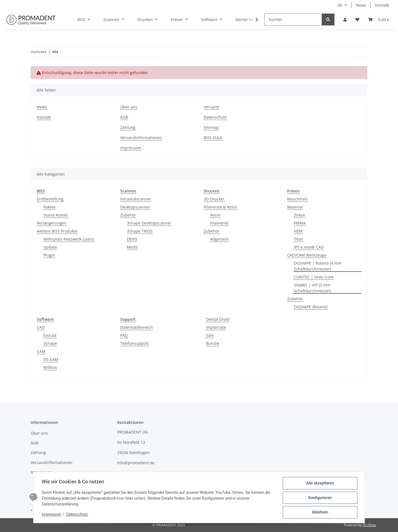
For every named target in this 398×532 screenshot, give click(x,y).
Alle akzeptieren (319, 484)
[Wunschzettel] (357, 19)
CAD (41, 327)
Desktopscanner (135, 207)
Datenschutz (215, 117)
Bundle (213, 343)
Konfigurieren (319, 498)
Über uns (129, 107)
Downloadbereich (137, 327)
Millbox (50, 367)
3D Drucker (214, 199)
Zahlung (128, 127)
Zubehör (128, 215)
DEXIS (132, 239)
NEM (298, 231)
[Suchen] (293, 19)
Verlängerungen (52, 223)
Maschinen (297, 199)
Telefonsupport (134, 343)
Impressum (131, 148)
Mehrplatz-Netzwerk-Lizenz (69, 239)
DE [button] (340, 5)
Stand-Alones (56, 215)
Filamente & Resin (220, 207)
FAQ (124, 335)
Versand (211, 107)
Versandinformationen (141, 138)
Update (50, 247)
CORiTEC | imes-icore (314, 277)
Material (295, 207)
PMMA (300, 223)
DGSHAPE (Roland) (311, 307)
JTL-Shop (369, 525)
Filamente (219, 223)
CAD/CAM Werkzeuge (307, 255)
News (361, 5)
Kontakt (382, 5)
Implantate (216, 327)
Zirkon (300, 215)
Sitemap (211, 127)
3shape (50, 343)
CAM (41, 351)
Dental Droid (218, 319)
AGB (124, 117)
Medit (132, 247)
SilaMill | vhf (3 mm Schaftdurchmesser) (312, 288)
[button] (345, 19)
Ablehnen (319, 512)
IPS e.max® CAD (309, 247)
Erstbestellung (50, 199)
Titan (298, 239)
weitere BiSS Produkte (57, 231)
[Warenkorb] (379, 19)
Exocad (50, 335)
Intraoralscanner (136, 199)
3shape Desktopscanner (149, 223)
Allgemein (220, 239)
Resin (215, 215)
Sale (210, 335)
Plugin (49, 255)
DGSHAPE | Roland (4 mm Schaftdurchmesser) (318, 266)
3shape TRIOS (140, 231)
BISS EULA (213, 138)
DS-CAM (51, 359)
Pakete (49, 207)
